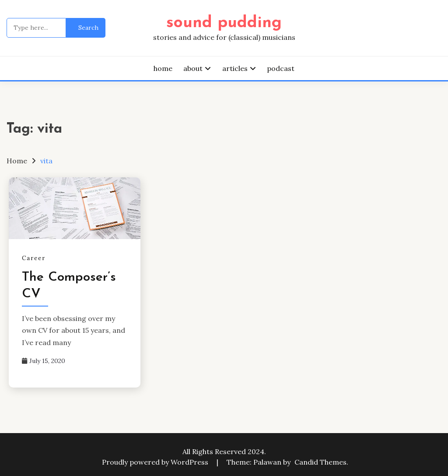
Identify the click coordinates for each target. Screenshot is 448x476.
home (163, 68)
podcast (281, 68)
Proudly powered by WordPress (156, 462)
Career (34, 258)
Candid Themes (320, 462)
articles (235, 68)
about (193, 68)
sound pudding (224, 23)
